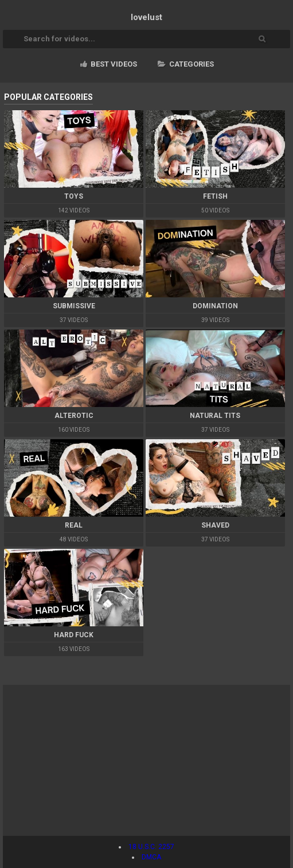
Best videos (109, 64)
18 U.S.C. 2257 (151, 847)
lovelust (146, 17)
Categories (186, 64)
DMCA (151, 857)
